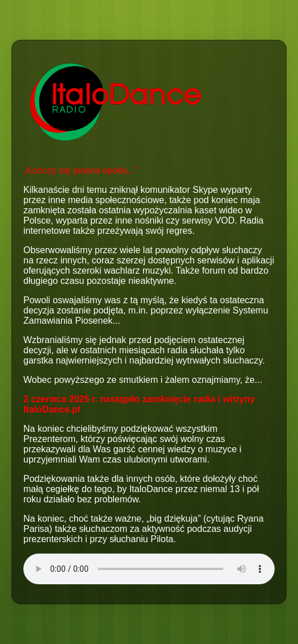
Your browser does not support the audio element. (149, 569)
